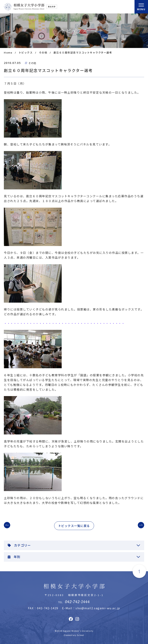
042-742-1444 (77, 602)
